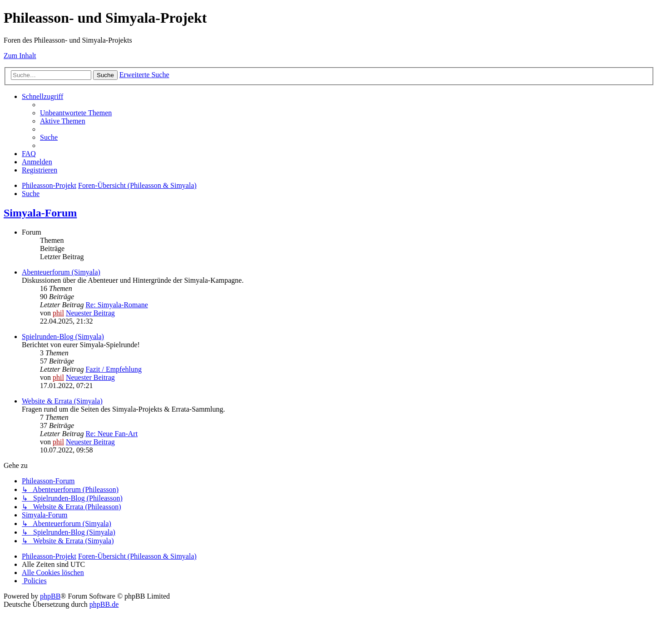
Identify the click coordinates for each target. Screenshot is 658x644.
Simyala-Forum (40, 213)
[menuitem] (76, 113)
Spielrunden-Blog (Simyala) (63, 337)
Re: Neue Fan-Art (111, 434)
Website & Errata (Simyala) (62, 401)
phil (58, 313)
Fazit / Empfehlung (114, 369)
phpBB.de (104, 604)
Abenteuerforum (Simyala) (61, 272)
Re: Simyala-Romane (116, 305)
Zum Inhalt (20, 56)
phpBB (50, 596)
